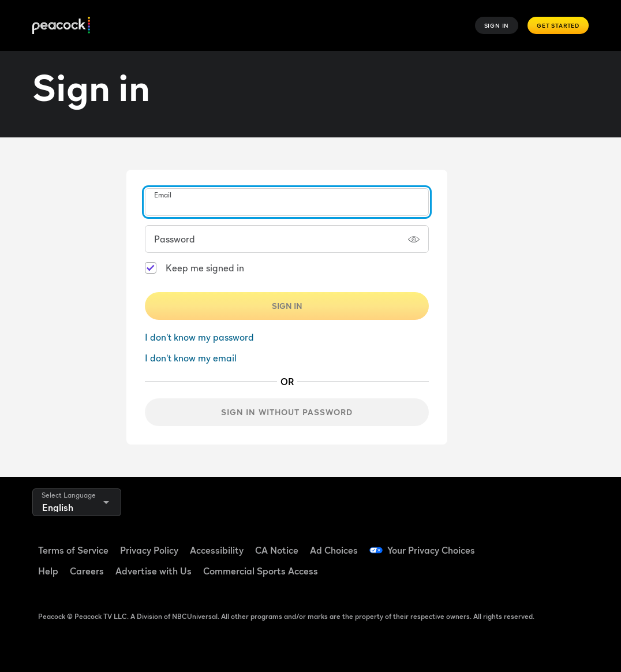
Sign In (497, 25)
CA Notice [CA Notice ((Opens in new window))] (277, 550)
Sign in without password (287, 412)
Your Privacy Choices (431, 550)
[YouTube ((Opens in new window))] (570, 543)
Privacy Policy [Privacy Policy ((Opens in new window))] (149, 550)
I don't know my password (199, 337)
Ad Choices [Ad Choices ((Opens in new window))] (334, 550)
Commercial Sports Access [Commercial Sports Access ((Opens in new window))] (261, 571)
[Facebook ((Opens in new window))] (510, 543)
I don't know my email (191, 358)
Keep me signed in (205, 268)
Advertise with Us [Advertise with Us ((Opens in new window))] (154, 571)
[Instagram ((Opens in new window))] (510, 576)
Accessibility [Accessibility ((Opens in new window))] (217, 550)
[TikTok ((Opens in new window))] (540, 543)
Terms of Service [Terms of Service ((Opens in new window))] (73, 550)
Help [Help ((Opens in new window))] (48, 571)
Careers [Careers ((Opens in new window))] (87, 571)
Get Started (558, 25)
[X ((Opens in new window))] (540, 576)
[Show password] (414, 239)
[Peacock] (61, 26)
